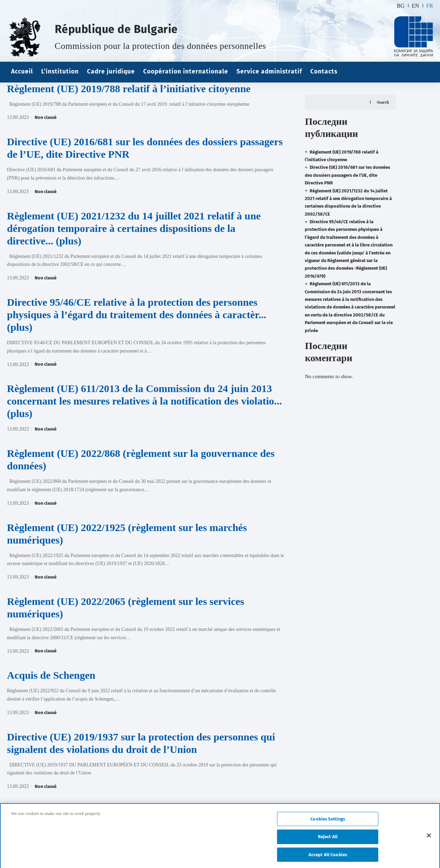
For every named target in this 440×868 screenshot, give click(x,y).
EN (415, 6)
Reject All (328, 841)
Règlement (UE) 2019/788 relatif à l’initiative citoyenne (129, 89)
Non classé (46, 117)
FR (430, 6)
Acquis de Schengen (51, 675)
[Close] (429, 839)
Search (383, 90)
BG (400, 6)
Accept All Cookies (328, 859)
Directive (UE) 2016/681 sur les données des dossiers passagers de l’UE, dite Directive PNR (347, 163)
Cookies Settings (328, 823)
